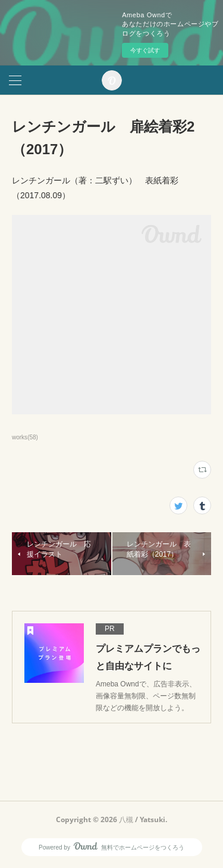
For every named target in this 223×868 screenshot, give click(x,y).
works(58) (25, 437)
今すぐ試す (145, 50)
